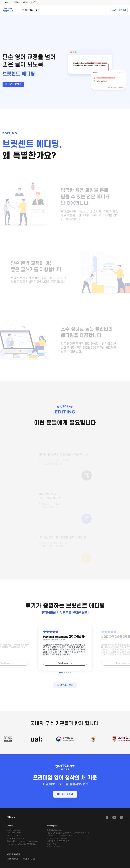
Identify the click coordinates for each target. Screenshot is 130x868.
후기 (37, 10)
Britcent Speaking (107, 817)
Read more (63, 663)
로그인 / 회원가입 (119, 10)
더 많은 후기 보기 (65, 685)
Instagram (121, 817)
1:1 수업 (7, 2)
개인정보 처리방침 (29, 859)
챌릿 (33, 2)
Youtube (114, 817)
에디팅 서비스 (27, 10)
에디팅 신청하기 (13, 84)
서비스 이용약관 (12, 859)
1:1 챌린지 (16, 2)
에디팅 (25, 2)
